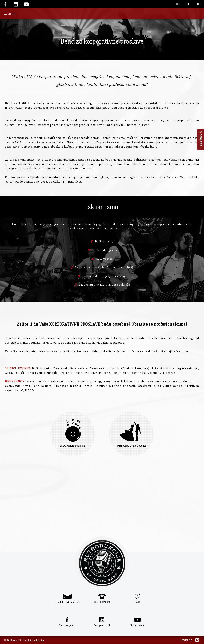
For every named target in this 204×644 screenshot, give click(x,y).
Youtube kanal (137, 625)
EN (188, 4)
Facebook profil (67, 625)
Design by (186, 640)
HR (178, 4)
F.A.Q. (137, 602)
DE (199, 4)
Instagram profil (102, 625)
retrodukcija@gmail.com (67, 602)
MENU (10, 14)
